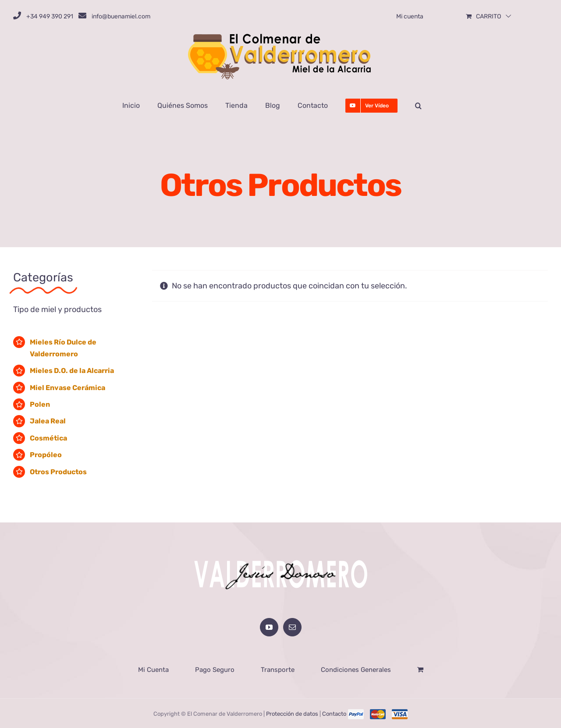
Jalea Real (48, 421)
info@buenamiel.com (121, 16)
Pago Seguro (215, 669)
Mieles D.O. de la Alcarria (72, 371)
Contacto (334, 713)
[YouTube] (269, 626)
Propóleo (46, 455)
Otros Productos (58, 472)
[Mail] (292, 626)
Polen (40, 404)
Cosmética (48, 438)
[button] (418, 106)
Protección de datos (292, 713)
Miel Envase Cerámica (67, 388)
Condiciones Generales (356, 669)
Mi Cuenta (153, 669)
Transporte (278, 669)
